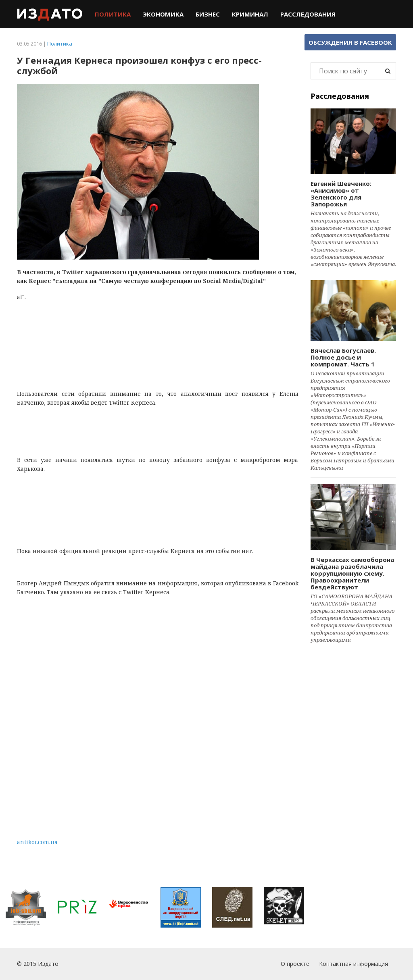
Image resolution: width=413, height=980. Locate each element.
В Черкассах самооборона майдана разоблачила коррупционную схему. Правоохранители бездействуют (352, 573)
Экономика (163, 14)
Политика (113, 14)
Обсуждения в (350, 42)
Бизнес (208, 14)
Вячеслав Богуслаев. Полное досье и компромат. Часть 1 (343, 357)
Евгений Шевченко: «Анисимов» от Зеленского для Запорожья (341, 194)
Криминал (250, 14)
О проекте (295, 964)
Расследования (308, 14)
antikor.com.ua (37, 842)
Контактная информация (354, 964)
